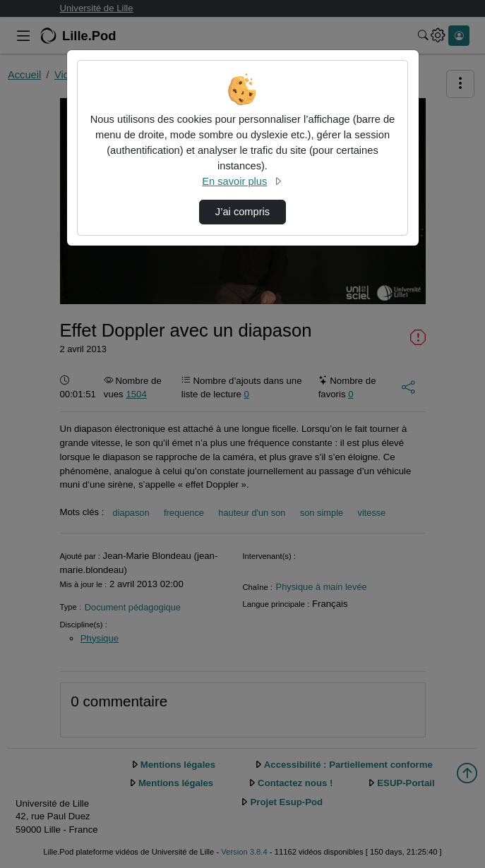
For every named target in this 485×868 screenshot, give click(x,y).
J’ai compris (243, 212)
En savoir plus (242, 181)
